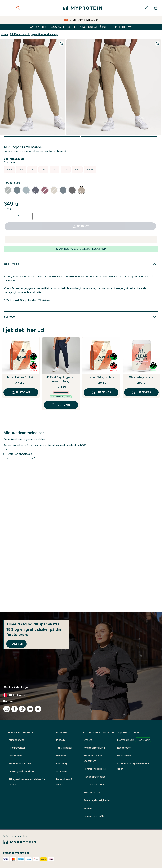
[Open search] (18, 8)
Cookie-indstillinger (16, 687)
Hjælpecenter (17, 748)
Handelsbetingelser (95, 777)
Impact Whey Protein (21, 377)
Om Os (88, 740)
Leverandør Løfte (94, 816)
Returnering (15, 756)
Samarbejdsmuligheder (97, 800)
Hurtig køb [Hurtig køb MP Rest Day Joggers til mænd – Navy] (61, 405)
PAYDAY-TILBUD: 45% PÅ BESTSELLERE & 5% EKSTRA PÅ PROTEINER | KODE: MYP (81, 27)
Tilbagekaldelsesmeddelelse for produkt (27, 782)
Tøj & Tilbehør (64, 748)
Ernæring (61, 763)
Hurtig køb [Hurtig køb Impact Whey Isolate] (101, 392)
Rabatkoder (124, 748)
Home (4, 34)
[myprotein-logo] (82, 8)
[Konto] (147, 8)
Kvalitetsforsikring (94, 748)
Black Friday (124, 756)
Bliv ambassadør (93, 792)
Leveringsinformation (21, 771)
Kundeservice (17, 740)
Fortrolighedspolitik (95, 769)
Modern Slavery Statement (93, 758)
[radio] (9, 170)
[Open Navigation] (6, 8)
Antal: (8, 209)
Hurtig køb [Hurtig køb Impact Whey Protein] (21, 392)
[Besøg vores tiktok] (22, 709)
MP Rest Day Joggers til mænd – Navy (61, 379)
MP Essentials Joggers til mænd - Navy (34, 34)
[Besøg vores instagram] (7, 709)
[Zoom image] (61, 43)
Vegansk (61, 756)
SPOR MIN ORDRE (20, 763)
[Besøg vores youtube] (30, 709)
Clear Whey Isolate (141, 377)
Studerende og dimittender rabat (133, 766)
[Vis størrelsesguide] (15, 159)
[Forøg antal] (29, 216)
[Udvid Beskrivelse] (81, 264)
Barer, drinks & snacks (64, 782)
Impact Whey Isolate (101, 377)
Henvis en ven (134, 740)
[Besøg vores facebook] (14, 709)
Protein (60, 740)
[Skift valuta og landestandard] (81, 695)
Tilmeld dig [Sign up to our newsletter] (16, 644)
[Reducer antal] (8, 216)
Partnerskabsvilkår (94, 785)
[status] (19, 216)
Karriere (88, 808)
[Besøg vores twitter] (38, 709)
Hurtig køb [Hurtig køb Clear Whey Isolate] (141, 392)
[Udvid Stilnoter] (81, 317)
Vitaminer (62, 771)
